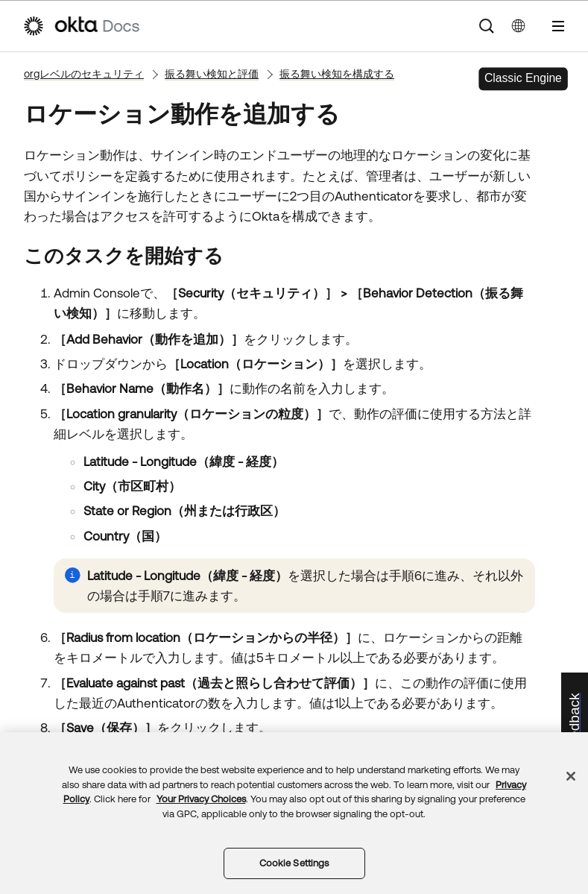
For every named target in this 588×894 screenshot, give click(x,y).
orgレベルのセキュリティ (84, 74)
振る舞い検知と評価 (212, 74)
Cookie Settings (294, 863)
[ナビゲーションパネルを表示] (558, 26)
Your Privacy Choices (201, 799)
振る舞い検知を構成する (337, 74)
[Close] (571, 776)
